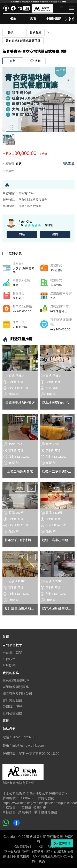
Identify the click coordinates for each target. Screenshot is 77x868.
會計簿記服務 (12, 700)
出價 (55, 234)
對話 (22, 234)
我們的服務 (11, 673)
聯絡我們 (9, 729)
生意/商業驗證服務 (16, 680)
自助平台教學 (12, 645)
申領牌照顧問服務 (16, 687)
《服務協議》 (23, 847)
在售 (20, 351)
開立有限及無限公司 (17, 694)
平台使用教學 (12, 653)
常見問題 (9, 666)
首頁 (6, 637)
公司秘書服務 (12, 713)
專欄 (6, 721)
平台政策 (9, 659)
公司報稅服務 (12, 707)
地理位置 (69, 163)
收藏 (31, 351)
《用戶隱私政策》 (51, 847)
